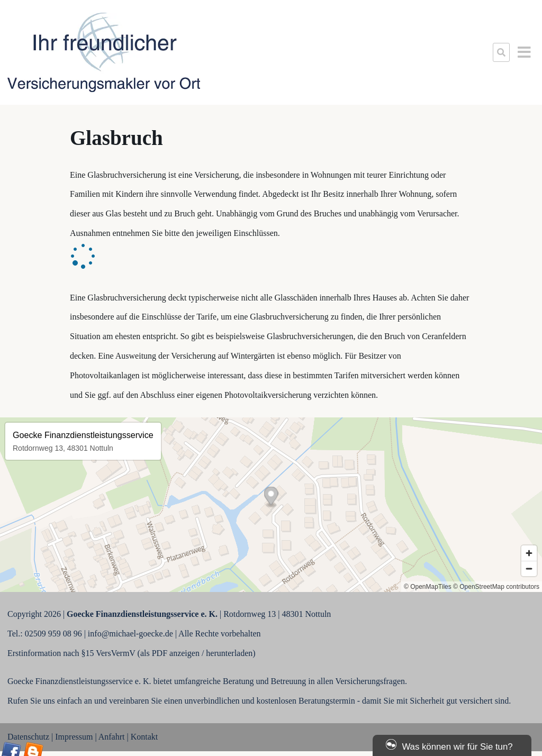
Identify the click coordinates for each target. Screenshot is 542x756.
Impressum (74, 737)
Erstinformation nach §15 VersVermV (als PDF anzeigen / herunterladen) (132, 653)
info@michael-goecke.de (130, 634)
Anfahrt (112, 737)
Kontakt (144, 737)
